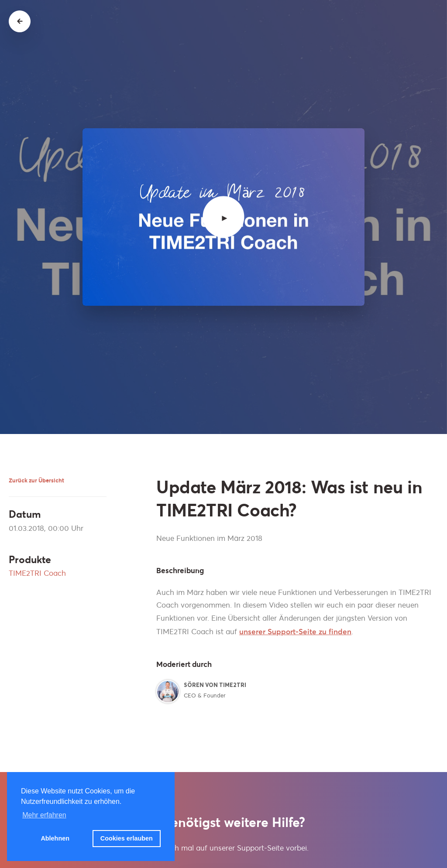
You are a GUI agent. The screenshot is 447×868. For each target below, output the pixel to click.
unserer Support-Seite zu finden (295, 632)
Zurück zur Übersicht (36, 480)
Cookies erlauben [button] (127, 838)
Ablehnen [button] (55, 838)
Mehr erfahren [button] (44, 815)
